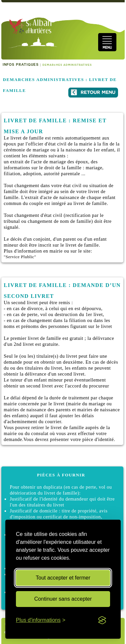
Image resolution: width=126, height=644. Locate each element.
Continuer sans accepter (63, 599)
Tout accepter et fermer (63, 578)
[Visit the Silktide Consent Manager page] (102, 620)
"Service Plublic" (20, 257)
